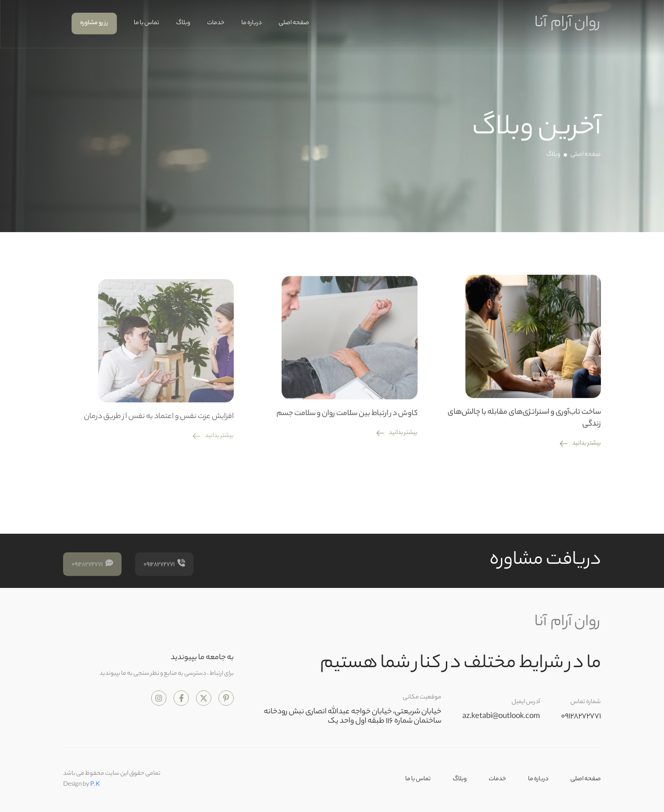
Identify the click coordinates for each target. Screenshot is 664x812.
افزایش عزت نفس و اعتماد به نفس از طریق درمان (159, 420)
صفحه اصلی (294, 23)
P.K (95, 785)
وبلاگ (183, 23)
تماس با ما (147, 23)
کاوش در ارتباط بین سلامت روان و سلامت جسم (347, 415)
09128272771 (164, 568)
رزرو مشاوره (94, 23)
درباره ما (252, 23)
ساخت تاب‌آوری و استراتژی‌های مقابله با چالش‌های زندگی (524, 419)
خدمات (216, 23)
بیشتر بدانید (587, 444)
